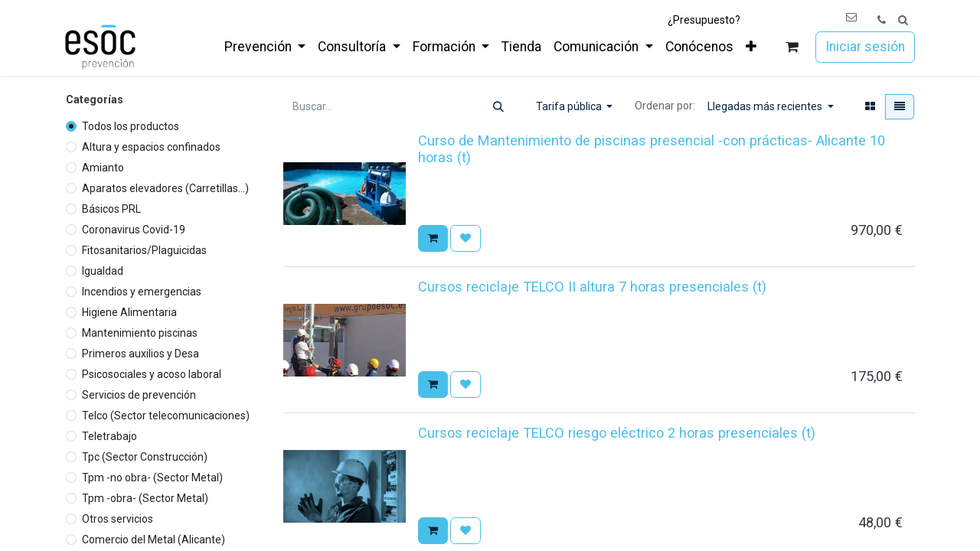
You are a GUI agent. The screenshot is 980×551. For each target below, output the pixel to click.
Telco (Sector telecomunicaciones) (166, 416)
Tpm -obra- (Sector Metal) (145, 498)
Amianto (103, 168)
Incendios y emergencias (142, 292)
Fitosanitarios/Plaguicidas (144, 250)
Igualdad (103, 271)
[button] (903, 20)
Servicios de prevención (139, 395)
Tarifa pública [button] (570, 106)
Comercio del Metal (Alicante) (154, 540)
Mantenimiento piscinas (140, 333)
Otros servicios (118, 519)
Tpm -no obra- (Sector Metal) (152, 478)
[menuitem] (265, 47)
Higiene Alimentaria (129, 312)
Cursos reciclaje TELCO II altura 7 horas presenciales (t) (592, 287)
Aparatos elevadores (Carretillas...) (165, 188)
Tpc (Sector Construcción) (145, 457)
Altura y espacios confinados (151, 147)
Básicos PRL (111, 209)
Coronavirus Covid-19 (134, 230)
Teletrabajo (109, 436)
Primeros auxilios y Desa (140, 354)
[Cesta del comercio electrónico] (792, 47)
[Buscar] (498, 107)
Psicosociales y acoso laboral (152, 374)
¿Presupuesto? (704, 20)
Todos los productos (131, 126)
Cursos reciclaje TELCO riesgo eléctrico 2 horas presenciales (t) (617, 433)
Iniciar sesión (865, 47)
